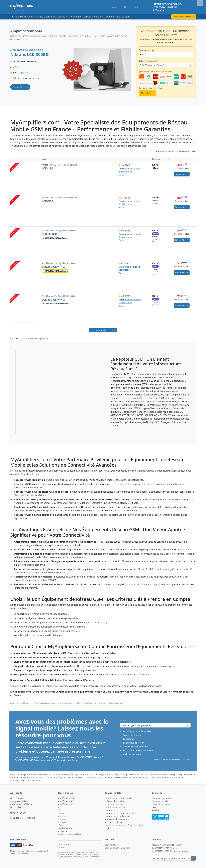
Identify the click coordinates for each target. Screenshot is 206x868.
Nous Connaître (18, 798)
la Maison (62, 819)
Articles (155, 810)
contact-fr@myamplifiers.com (168, 4)
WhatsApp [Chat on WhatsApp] (158, 10)
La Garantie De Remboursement (138, 750)
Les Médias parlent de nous (118, 848)
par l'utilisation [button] (24, 17)
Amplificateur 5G (65, 804)
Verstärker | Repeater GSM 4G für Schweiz (66, 778)
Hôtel (60, 825)
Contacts (110, 17)
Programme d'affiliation (21, 804)
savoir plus (19, 87)
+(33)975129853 (26, 760)
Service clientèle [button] (92, 17)
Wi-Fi (60, 810)
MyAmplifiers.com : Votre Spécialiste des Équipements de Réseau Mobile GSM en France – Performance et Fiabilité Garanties (70, 703)
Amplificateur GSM (66, 798)
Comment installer (161, 801)
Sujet (123, 720)
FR (125, 7)
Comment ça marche (162, 798)
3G (59, 807)
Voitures (61, 813)
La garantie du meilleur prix (118, 816)
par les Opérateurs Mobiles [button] (50, 17)
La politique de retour (133, 743)
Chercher (146, 93)
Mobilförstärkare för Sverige (100, 778)
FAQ (154, 807)
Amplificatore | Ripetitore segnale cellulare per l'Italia (124, 775)
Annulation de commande (117, 819)
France (114, 7)
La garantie (129, 739)
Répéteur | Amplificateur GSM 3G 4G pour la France (35, 775)
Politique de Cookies (133, 754)
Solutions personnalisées (69, 834)
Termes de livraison (132, 735)
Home (11, 703)
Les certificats (17, 807)
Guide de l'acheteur (161, 804)
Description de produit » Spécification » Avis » (130, 171)
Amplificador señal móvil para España (168, 775)
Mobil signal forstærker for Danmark (167, 778)
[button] (200, 3)
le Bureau (62, 822)
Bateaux (61, 816)
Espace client (124, 17)
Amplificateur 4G (65, 801)
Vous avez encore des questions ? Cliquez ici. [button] (172, 760)
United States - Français (23, 818)
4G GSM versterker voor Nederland (132, 778)
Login (107, 828)
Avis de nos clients (113, 822)
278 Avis (24, 73)
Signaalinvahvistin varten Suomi (25, 781)
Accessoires (63, 831)
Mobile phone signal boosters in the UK (79, 775)
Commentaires (112, 845)
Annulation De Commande (136, 747)
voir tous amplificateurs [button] (103, 330)
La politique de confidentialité (137, 731)
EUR (136, 7)
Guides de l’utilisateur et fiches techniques (124, 825)
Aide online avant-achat (68, 760)
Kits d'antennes (65, 828)
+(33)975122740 (161, 7)
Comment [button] (74, 17)
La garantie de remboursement (119, 813)
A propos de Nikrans (20, 801)
